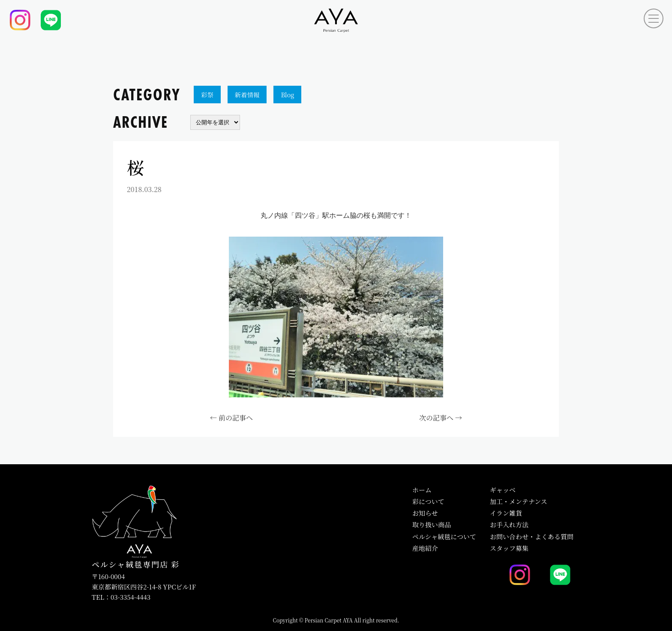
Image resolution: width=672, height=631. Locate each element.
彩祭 (207, 95)
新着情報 (247, 95)
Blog (287, 95)
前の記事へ (236, 418)
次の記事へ (436, 418)
